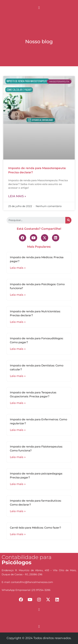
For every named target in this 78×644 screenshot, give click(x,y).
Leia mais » (17, 196)
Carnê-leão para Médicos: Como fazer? (35, 528)
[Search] (68, 220)
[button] (39, 8)
